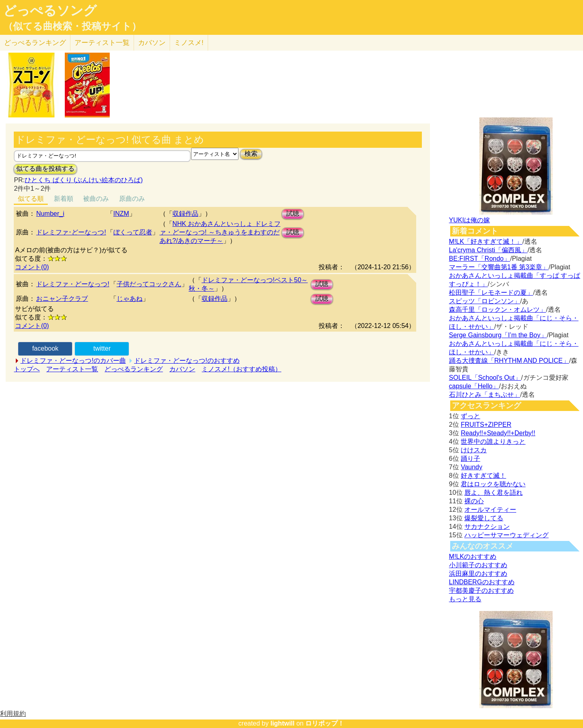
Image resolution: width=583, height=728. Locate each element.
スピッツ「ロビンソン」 (485, 301)
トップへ (27, 369)
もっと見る (465, 599)
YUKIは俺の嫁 (469, 220)
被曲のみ (96, 199)
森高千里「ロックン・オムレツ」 (498, 310)
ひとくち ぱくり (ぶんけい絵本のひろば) (84, 180)
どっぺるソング (50, 11)
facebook (45, 348)
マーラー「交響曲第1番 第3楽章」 (499, 267)
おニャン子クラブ (62, 299)
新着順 (64, 199)
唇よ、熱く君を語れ (494, 493)
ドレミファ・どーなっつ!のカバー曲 (73, 361)
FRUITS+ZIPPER (486, 425)
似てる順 (31, 199)
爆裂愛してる (484, 518)
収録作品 (185, 214)
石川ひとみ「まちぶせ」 (485, 395)
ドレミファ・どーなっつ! (72, 284)
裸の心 (474, 501)
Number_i (50, 214)
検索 (251, 154)
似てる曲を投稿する (45, 169)
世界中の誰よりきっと (493, 442)
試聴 (293, 214)
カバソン (152, 43)
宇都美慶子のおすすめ (481, 591)
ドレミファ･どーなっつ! (71, 232)
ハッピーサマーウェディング (506, 535)
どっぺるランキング (134, 369)
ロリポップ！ (325, 723)
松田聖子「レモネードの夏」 (491, 293)
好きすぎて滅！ (483, 476)
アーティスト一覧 (72, 369)
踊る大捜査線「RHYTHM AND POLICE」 (509, 361)
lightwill (283, 723)
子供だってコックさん (149, 284)
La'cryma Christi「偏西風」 (488, 250)
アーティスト (102, 43)
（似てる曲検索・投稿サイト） (72, 26)
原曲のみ (132, 199)
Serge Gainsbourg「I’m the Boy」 (498, 335)
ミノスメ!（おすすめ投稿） (241, 369)
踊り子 (470, 459)
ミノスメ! (189, 43)
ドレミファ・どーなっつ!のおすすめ (187, 361)
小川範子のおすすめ (478, 565)
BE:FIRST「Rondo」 (480, 259)
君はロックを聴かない (493, 484)
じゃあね (130, 299)
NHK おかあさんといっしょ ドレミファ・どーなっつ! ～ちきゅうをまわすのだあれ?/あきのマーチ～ (220, 232)
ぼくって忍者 (133, 232)
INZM (121, 214)
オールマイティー (490, 510)
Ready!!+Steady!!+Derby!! (498, 433)
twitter (102, 348)
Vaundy (471, 467)
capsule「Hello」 (474, 386)
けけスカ (474, 450)
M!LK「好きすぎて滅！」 (486, 242)
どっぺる (35, 43)
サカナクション (487, 527)
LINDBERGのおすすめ (482, 582)
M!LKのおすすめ (473, 557)
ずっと (470, 416)
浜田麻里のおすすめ (478, 574)
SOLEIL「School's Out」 (485, 378)
